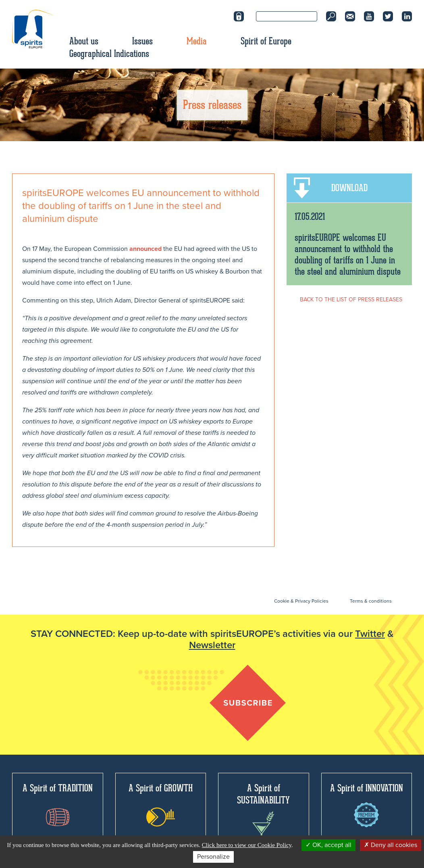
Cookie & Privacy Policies (301, 601)
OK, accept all (328, 845)
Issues (142, 41)
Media (197, 41)
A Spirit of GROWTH (161, 804)
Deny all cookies (391, 845)
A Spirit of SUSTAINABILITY (263, 813)
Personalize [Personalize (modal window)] (213, 857)
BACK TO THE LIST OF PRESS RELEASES (351, 299)
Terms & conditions (371, 601)
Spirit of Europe (266, 41)
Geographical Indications (109, 54)
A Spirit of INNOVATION (367, 805)
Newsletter (212, 645)
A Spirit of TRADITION (58, 804)
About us (84, 41)
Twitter (370, 634)
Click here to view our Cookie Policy (247, 845)
